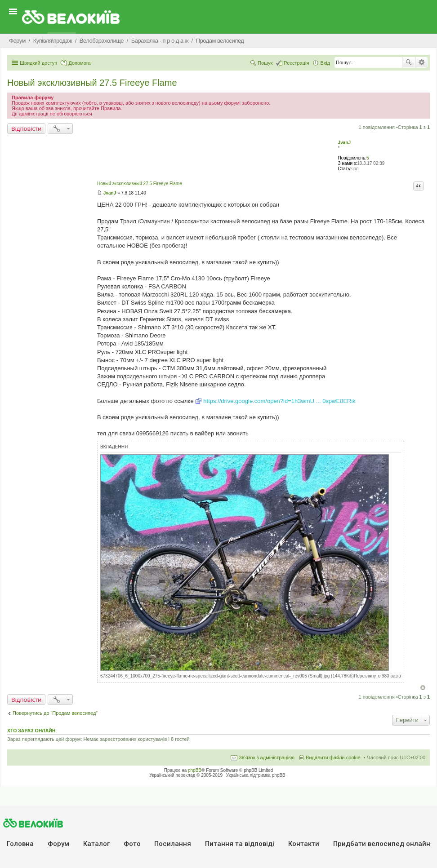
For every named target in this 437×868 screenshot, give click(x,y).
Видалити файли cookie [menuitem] (333, 757)
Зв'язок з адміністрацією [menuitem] (267, 757)
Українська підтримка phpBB (256, 775)
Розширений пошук (421, 62)
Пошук (409, 62)
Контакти (304, 844)
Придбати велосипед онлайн (382, 844)
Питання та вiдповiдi (240, 844)
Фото (132, 844)
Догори (423, 688)
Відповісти (26, 128)
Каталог (96, 844)
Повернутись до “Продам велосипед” (55, 713)
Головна (20, 844)
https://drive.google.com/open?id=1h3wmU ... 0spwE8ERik (279, 401)
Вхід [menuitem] (325, 63)
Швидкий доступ (38, 63)
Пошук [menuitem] (265, 63)
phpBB (195, 770)
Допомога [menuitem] (79, 63)
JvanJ (344, 143)
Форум (58, 844)
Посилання (173, 844)
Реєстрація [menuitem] (296, 63)
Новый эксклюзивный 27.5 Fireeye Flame (92, 83)
